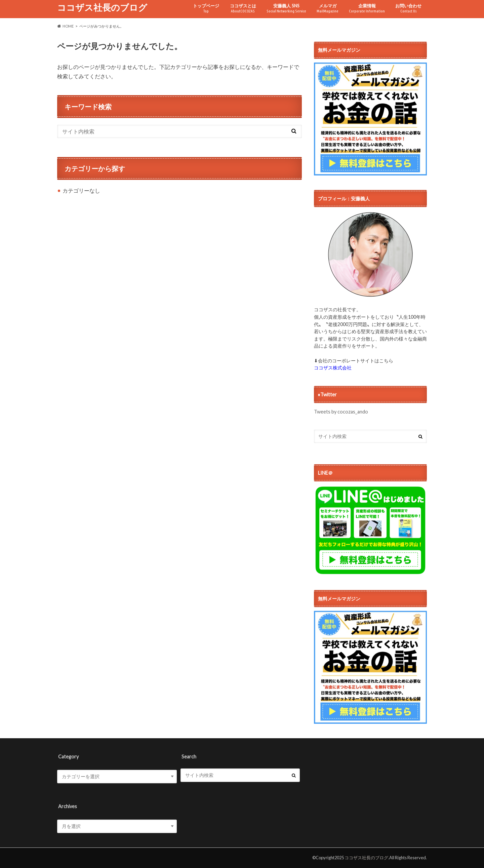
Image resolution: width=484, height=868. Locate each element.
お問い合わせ (408, 8)
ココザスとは (243, 8)
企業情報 (367, 8)
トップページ (206, 8)
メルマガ (328, 8)
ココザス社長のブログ (102, 7)
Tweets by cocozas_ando (341, 412)
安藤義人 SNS (286, 8)
